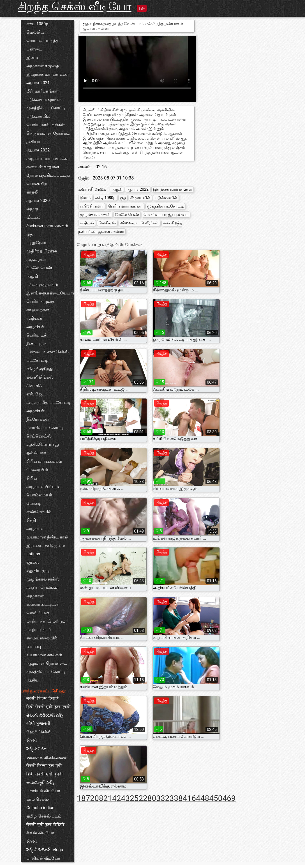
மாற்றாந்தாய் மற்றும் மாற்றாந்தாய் (46, 625)
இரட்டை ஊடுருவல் (46, 545)
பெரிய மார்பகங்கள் (46, 125)
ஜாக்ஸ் (33, 562)
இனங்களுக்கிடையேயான (50, 293)
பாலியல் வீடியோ (43, 791)
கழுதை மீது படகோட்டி (48, 402)
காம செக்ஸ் (38, 799)
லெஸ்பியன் (38, 613)
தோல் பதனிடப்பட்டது (48, 175)
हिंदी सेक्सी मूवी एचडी (45, 774)
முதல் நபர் (36, 259)
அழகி (32, 276)
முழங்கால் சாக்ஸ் (43, 579)
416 (189, 798)
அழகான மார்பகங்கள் (48, 158)
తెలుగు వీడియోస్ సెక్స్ (45, 715)
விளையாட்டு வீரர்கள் (139, 223)
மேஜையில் (37, 470)
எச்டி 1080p (37, 24)
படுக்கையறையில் (43, 100)
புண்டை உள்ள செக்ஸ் (48, 352)
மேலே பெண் (39, 268)
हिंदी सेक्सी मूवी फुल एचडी (49, 707)
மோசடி (33, 503)
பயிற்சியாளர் (92, 206)
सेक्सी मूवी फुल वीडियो (45, 825)
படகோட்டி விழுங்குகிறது (40, 365)
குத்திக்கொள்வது (43, 445)
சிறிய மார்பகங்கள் (44, 461)
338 (176, 798)
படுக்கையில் (38, 116)
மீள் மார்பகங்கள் (43, 91)
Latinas (33, 554)
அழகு (32, 209)
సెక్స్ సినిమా (36, 749)
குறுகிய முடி (38, 571)
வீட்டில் (33, 217)
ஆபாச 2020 (38, 201)
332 (163, 798)
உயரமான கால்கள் (44, 655)
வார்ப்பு (34, 646)
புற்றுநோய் (37, 243)
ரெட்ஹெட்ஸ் (39, 436)
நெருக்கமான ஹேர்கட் (48, 133)
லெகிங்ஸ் (107, 223)
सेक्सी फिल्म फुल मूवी (44, 766)
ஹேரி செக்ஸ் (39, 732)
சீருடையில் (140, 198)
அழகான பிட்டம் (43, 487)
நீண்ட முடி (37, 344)
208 (97, 798)
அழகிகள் (35, 327)
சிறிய (32, 478)
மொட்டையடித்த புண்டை (42, 45)
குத (30, 234)
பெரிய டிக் (37, 335)
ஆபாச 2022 (38, 150)
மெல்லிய (35, 32)
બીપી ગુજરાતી (38, 724)
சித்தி (31, 520)
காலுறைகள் (38, 310)
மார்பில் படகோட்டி (45, 428)
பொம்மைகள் (39, 495)
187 (83, 798)
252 (136, 798)
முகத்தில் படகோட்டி (46, 108)
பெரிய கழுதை (41, 301)
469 (229, 798)
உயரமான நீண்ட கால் (47, 537)
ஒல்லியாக (36, 453)
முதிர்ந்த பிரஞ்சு (42, 251)
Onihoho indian (40, 808)
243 (123, 798)
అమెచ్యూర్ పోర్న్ (40, 782)
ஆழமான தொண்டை (47, 663)
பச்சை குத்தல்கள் (42, 285)
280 (150, 798)
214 (110, 798)
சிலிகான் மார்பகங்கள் (47, 226)
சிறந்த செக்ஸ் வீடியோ (75, 7)
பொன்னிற (37, 184)
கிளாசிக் (34, 386)
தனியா (33, 142)
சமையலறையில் (42, 638)
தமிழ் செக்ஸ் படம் (44, 816)
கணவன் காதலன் (43, 167)
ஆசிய (33, 680)
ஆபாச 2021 (38, 83)
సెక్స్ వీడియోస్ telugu (45, 850)
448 (203, 798)
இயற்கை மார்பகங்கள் (48, 74)
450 (216, 798)
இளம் (32, 57)
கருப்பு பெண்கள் (43, 588)
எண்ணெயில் (39, 512)
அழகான (35, 529)
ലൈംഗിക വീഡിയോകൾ (46, 757)
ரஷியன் (34, 318)
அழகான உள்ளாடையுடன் (43, 600)
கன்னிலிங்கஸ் (40, 377)
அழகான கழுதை (43, 66)
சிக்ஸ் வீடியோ (40, 833)
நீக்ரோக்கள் (38, 419)
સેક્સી (32, 740)
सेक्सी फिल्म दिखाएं (42, 698)
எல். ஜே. (35, 394)
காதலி (32, 192)
